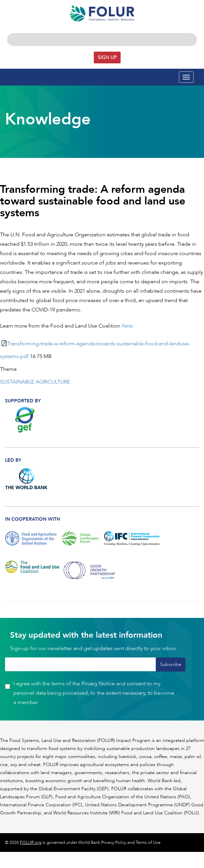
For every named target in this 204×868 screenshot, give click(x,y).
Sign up (107, 57)
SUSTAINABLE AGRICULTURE (35, 382)
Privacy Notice (98, 684)
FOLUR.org (31, 843)
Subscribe (171, 664)
